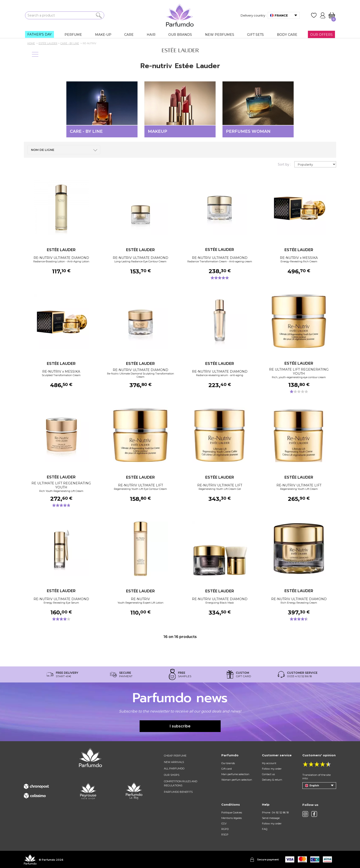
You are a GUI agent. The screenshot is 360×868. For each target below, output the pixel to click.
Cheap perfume (175, 756)
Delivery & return (272, 780)
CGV (224, 824)
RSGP (225, 835)
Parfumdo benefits (178, 792)
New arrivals (174, 762)
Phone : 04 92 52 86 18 (275, 813)
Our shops (172, 775)
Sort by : (284, 164)
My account (269, 763)
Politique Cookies (232, 813)
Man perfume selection (235, 774)
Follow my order (272, 769)
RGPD (225, 829)
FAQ (265, 829)
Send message (271, 818)
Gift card (226, 769)
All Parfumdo (174, 768)
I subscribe (180, 726)
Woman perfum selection (237, 780)
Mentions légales (232, 818)
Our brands (228, 763)
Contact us (268, 774)
